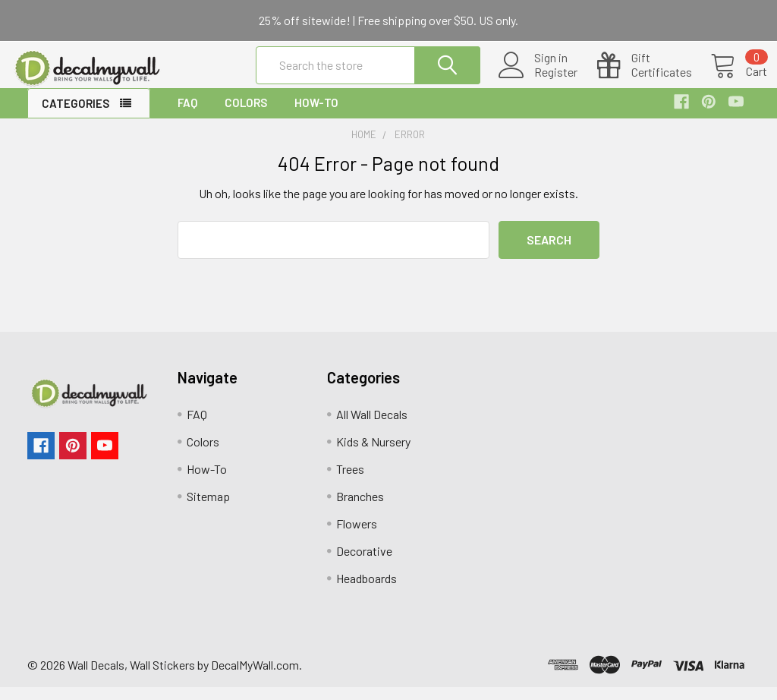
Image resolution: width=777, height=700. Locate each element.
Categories (75, 116)
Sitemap (208, 509)
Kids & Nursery (373, 454)
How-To (316, 115)
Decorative (364, 564)
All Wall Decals (372, 427)
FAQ (187, 115)
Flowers (357, 536)
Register (538, 80)
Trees (350, 482)
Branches (360, 509)
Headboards (366, 591)
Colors (246, 115)
